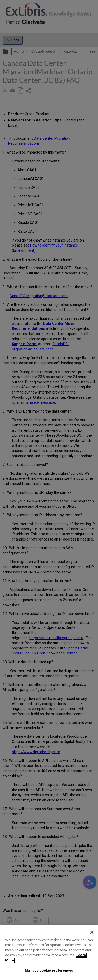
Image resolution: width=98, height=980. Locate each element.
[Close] (92, 932)
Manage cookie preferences (49, 970)
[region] (49, 952)
